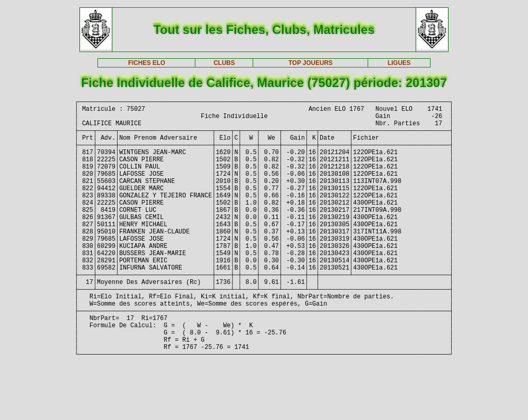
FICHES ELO (146, 63)
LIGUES (399, 63)
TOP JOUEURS (311, 63)
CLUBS (224, 63)
